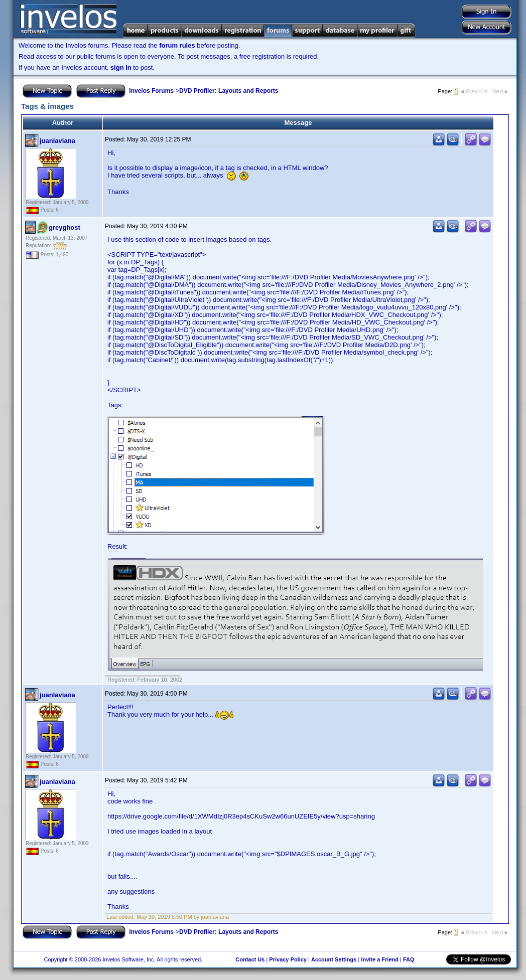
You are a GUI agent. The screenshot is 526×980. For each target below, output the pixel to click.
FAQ (409, 959)
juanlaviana (57, 141)
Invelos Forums (151, 91)
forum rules (177, 45)
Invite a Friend (380, 959)
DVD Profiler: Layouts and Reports (229, 91)
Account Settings (334, 959)
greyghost (64, 227)
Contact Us (250, 959)
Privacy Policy (288, 959)
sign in (121, 67)
